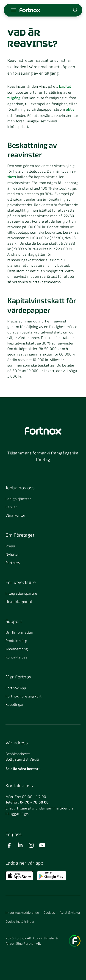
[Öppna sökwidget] (76, 10)
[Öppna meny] (14, 10)
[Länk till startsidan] (30, 10)
